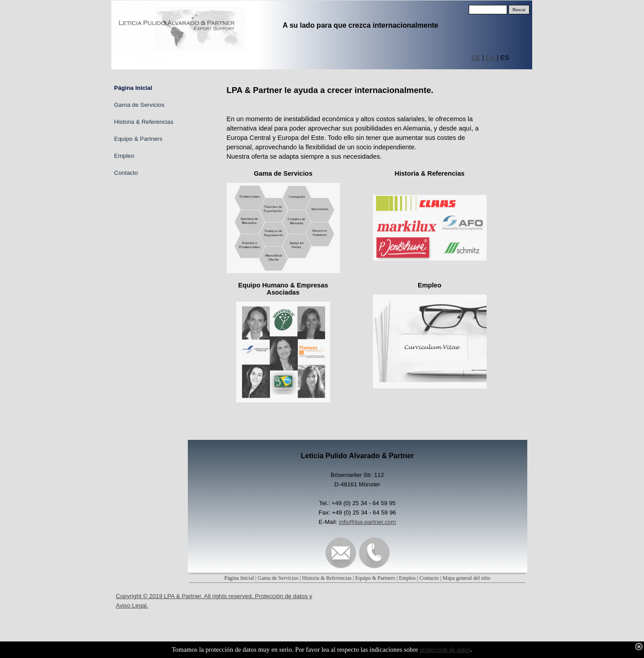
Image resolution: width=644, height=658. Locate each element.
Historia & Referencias (327, 578)
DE (476, 58)
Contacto (429, 578)
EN (490, 58)
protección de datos (445, 650)
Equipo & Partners (375, 578)
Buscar (519, 10)
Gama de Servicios (278, 578)
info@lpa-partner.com (368, 522)
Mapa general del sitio (467, 578)
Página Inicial (239, 578)
